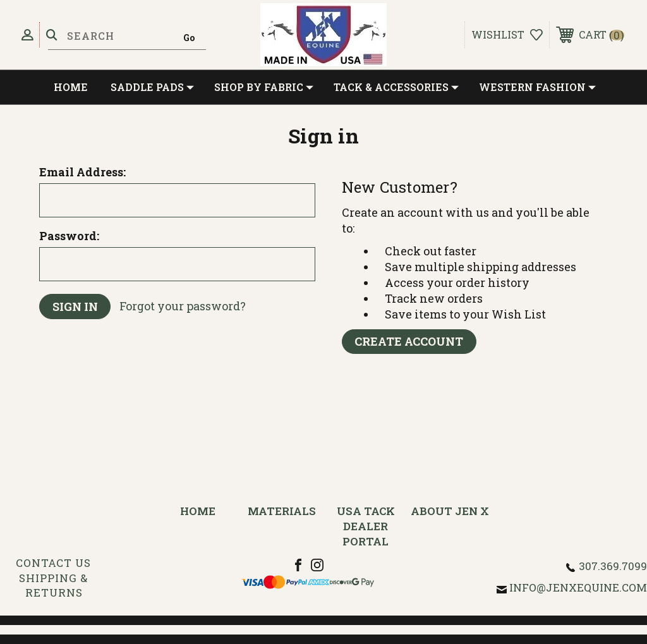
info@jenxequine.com (578, 587)
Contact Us (53, 563)
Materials (282, 511)
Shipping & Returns (53, 586)
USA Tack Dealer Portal (366, 526)
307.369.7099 (613, 566)
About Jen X (450, 511)
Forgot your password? (183, 307)
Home (71, 87)
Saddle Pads (152, 87)
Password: (69, 236)
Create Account (409, 342)
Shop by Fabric (264, 87)
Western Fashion (537, 87)
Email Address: (82, 172)
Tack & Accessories (396, 87)
